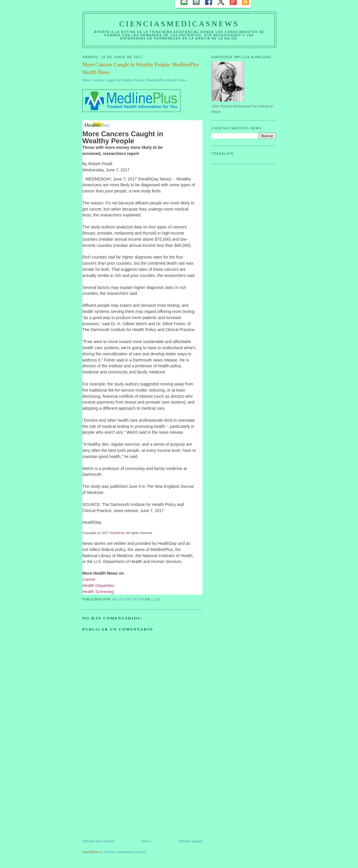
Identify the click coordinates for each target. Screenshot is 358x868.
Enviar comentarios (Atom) (125, 852)
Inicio (146, 841)
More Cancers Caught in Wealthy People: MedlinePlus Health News (134, 80)
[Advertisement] (126, 797)
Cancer (89, 579)
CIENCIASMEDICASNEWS (179, 24)
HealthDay (117, 533)
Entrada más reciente (98, 841)
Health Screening (98, 592)
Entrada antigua (190, 841)
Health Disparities (98, 585)
